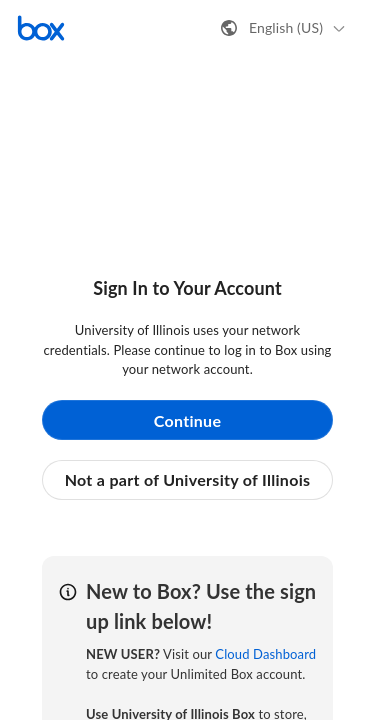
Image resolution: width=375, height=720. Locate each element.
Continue (188, 420)
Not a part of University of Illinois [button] (188, 479)
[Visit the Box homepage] (41, 28)
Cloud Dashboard (265, 654)
